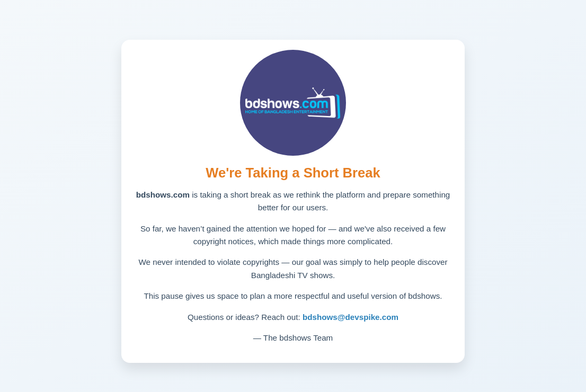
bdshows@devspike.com (350, 317)
